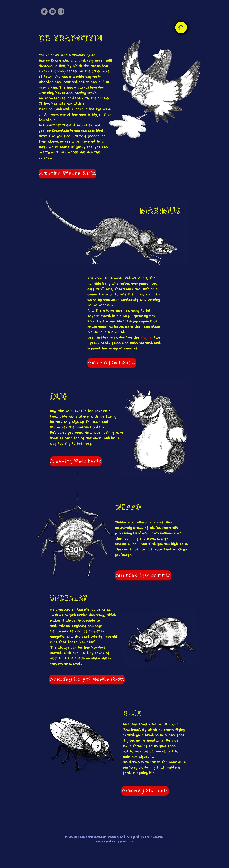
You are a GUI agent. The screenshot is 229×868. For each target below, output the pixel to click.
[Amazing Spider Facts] (143, 575)
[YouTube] (53, 12)
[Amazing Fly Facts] (145, 791)
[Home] (181, 27)
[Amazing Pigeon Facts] (67, 174)
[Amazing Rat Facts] (112, 363)
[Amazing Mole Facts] (76, 461)
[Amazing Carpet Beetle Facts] (87, 679)
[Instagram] (61, 12)
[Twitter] (44, 12)
